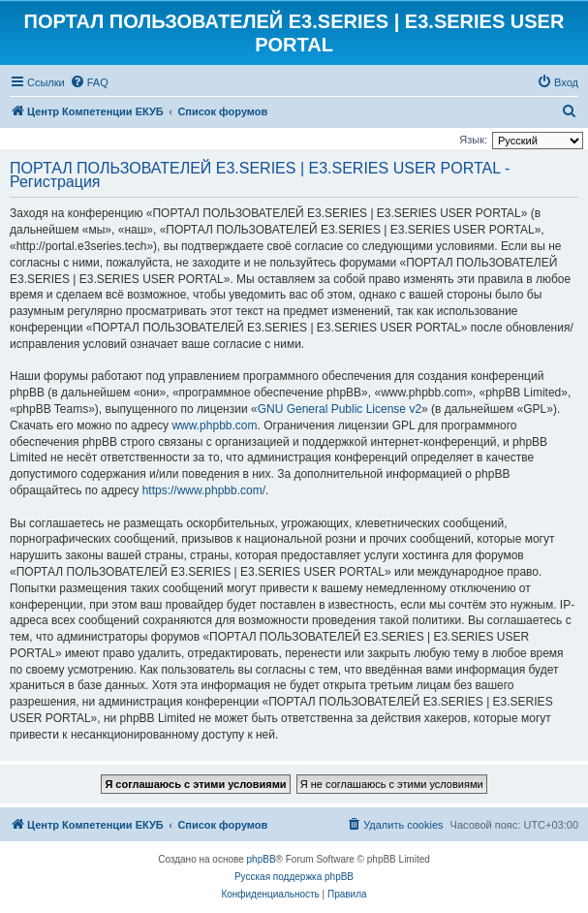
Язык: (473, 140)
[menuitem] (89, 82)
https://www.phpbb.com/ (204, 490)
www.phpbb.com (214, 425)
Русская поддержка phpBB (294, 877)
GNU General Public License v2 (340, 409)
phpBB (262, 859)
